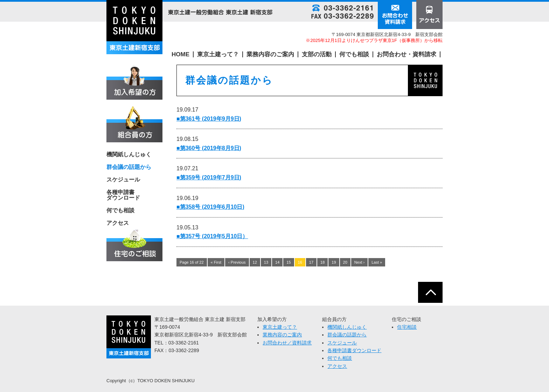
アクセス (118, 223)
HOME (180, 54)
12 (255, 262)
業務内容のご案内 (270, 54)
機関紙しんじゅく (129, 155)
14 (277, 262)
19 (334, 262)
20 (345, 262)
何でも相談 (354, 54)
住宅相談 (407, 327)
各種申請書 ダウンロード (123, 195)
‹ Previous (237, 262)
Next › (359, 262)
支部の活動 (317, 54)
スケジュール (123, 180)
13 (266, 262)
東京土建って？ (218, 54)
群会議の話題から (347, 335)
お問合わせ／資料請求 (287, 343)
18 (322, 262)
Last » (377, 262)
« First (216, 262)
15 (289, 262)
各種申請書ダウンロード (354, 350)
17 (311, 262)
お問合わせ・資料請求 (406, 54)
